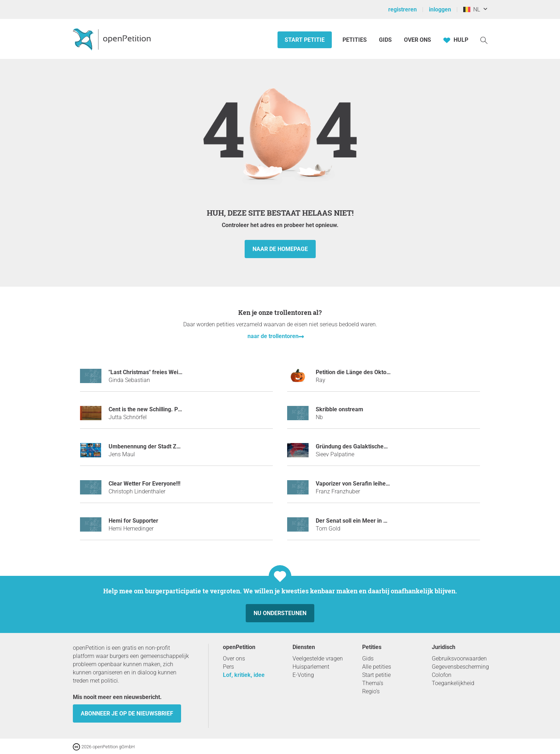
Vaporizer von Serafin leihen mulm (360, 484)
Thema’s (373, 683)
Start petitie (305, 40)
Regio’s (371, 691)
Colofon (442, 675)
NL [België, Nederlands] (472, 9)
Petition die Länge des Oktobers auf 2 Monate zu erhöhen (390, 372)
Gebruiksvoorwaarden (459, 659)
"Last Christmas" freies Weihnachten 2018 (162, 372)
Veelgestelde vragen (318, 659)
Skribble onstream (339, 409)
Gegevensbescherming (460, 667)
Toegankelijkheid (453, 683)
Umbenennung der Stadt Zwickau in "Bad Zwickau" (174, 446)
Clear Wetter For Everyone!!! (144, 484)
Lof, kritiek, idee (244, 675)
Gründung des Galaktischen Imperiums (366, 446)
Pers (228, 667)
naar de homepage (280, 249)
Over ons (417, 40)
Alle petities (377, 667)
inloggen (440, 9)
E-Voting (303, 675)
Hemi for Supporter (133, 521)
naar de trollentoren (273, 336)
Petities (355, 40)
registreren (402, 9)
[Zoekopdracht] (484, 40)
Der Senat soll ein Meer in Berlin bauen (366, 521)
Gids (385, 40)
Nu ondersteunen (280, 613)
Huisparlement (311, 667)
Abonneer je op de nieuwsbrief (127, 713)
